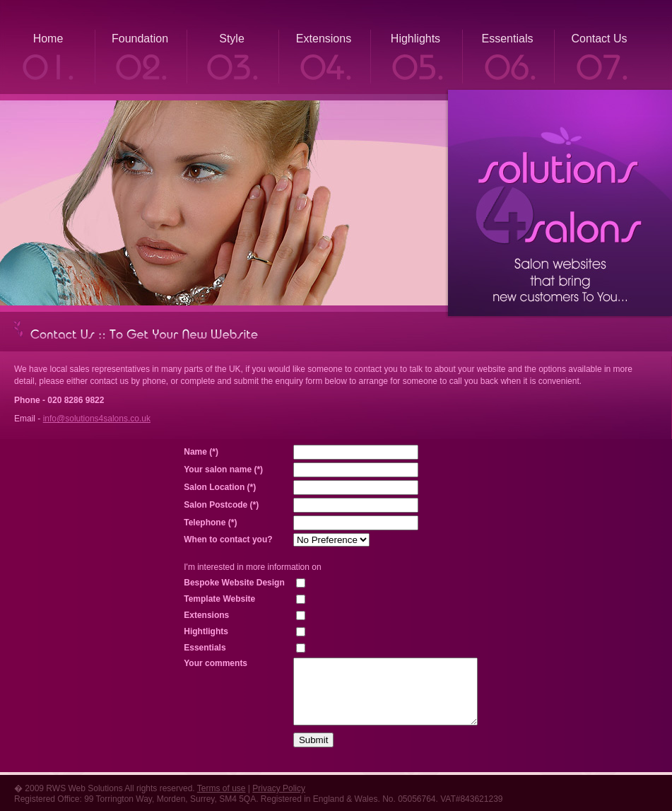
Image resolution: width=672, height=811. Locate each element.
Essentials (508, 39)
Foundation (140, 39)
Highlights (415, 39)
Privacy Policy (279, 788)
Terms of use (222, 788)
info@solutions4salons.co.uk (97, 419)
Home (48, 39)
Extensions (324, 39)
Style (232, 39)
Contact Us (599, 39)
